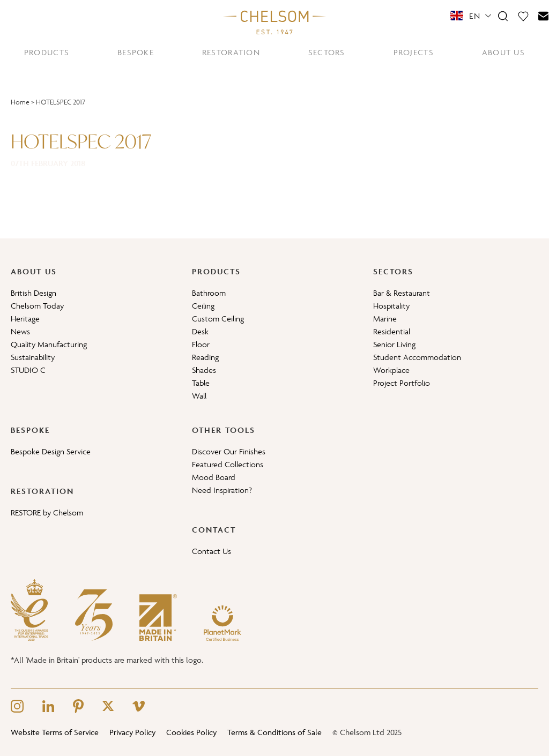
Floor (201, 344)
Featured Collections (228, 464)
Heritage (25, 319)
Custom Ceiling (218, 319)
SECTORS (327, 52)
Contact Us (212, 551)
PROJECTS (414, 52)
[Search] (503, 16)
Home (20, 102)
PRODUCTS (47, 52)
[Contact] (544, 16)
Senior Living (394, 344)
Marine (385, 319)
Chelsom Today (37, 306)
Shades (204, 370)
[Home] (274, 22)
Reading (205, 357)
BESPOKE (136, 52)
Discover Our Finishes (229, 451)
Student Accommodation (417, 357)
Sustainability (33, 357)
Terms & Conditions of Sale (274, 732)
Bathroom (209, 293)
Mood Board (214, 477)
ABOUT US (503, 52)
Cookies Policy (191, 732)
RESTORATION (231, 52)
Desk (200, 331)
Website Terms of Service (55, 732)
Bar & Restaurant (402, 293)
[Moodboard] (523, 16)
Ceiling (203, 306)
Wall (199, 396)
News (20, 331)
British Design (34, 293)
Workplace (391, 370)
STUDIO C (28, 370)
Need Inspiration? (222, 490)
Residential (392, 331)
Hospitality (391, 306)
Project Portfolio (402, 383)
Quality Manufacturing (49, 344)
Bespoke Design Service (51, 451)
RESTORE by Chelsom (47, 512)
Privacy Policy (132, 732)
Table (201, 383)
